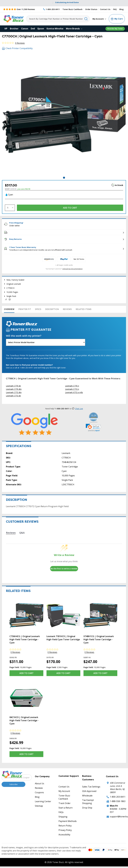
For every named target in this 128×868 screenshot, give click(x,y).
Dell (33, 29)
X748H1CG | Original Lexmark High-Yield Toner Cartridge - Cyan (99, 639)
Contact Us (105, 9)
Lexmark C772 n (72, 389)
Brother (14, 29)
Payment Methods (68, 821)
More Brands (74, 29)
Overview (9, 309)
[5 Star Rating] (19, 9)
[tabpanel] (64, 114)
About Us (39, 783)
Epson (41, 29)
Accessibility (64, 835)
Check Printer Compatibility (17, 48)
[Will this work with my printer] (46, 342)
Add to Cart (26, 673)
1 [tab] (64, 178)
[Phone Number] (52, 9)
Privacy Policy (65, 830)
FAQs (61, 812)
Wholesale (87, 796)
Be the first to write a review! (64, 569)
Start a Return (66, 808)
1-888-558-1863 (118, 801)
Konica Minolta (55, 29)
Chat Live (78, 409)
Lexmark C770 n (72, 386)
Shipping (63, 817)
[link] (93, 428)
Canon (25, 29)
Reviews (67, 309)
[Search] (58, 19)
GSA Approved (89, 791)
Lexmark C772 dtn (14, 392)
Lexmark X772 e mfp (74, 392)
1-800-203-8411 (118, 797)
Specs (38, 309)
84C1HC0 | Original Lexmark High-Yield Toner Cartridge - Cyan (24, 720)
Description (52, 309)
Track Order (65, 803)
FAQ (115, 9)
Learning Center (43, 801)
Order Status (91, 9)
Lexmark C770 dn (13, 386)
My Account (99, 19)
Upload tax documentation (72, 269)
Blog (121, 9)
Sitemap (39, 806)
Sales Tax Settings (91, 787)
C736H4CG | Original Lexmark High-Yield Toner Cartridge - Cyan (25, 639)
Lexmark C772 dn (13, 396)
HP (6, 29)
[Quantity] (10, 208)
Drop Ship (87, 808)
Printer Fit (25, 309)
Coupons (39, 792)
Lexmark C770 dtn (14, 389)
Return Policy (65, 826)
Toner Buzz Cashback (72, 9)
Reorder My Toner (115, 29)
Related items (84, 309)
